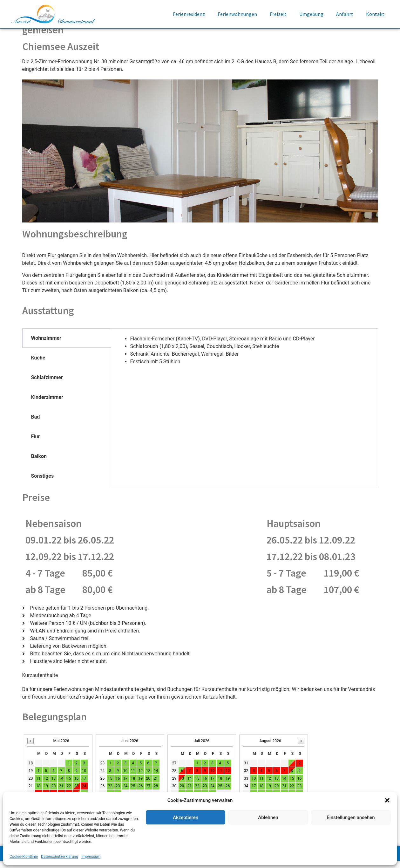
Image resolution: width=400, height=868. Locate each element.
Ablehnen (268, 817)
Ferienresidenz (189, 14)
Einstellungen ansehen (351, 817)
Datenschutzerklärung (60, 857)
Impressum (91, 857)
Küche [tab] (38, 365)
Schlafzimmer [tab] (47, 384)
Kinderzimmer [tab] (47, 404)
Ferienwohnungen (237, 14)
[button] (387, 800)
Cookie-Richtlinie (24, 857)
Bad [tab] (36, 424)
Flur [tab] (36, 444)
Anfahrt (345, 14)
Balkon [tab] (39, 463)
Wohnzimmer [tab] (46, 345)
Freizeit (278, 14)
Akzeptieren (186, 817)
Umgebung (311, 14)
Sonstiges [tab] (43, 483)
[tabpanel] (244, 357)
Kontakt (375, 14)
